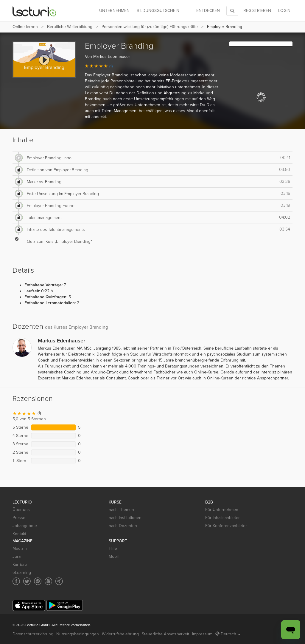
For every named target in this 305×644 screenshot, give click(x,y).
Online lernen (25, 27)
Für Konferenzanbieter (226, 526)
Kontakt (19, 534)
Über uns (21, 510)
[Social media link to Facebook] (16, 581)
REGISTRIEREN (257, 11)
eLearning (22, 573)
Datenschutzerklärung (33, 634)
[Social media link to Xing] (59, 581)
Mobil (114, 556)
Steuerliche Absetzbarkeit (165, 634)
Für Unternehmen (222, 510)
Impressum (202, 634)
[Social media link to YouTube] (48, 581)
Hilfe (113, 548)
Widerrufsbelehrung (120, 634)
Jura (17, 556)
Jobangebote (25, 526)
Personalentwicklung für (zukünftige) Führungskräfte (150, 27)
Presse (19, 518)
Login (284, 11)
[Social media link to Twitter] (27, 581)
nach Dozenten (123, 526)
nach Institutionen (125, 518)
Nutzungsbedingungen (78, 634)
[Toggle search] (232, 11)
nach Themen (121, 510)
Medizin (20, 548)
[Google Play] (65, 605)
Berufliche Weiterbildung (70, 27)
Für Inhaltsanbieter (222, 518)
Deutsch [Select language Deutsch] (228, 634)
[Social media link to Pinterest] (38, 581)
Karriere (20, 565)
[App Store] (29, 605)
